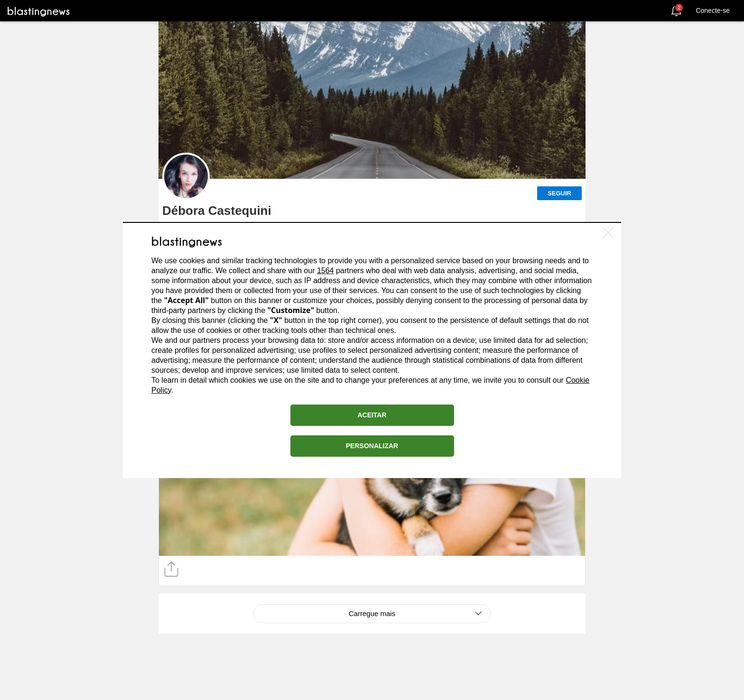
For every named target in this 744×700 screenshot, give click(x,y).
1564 (325, 271)
